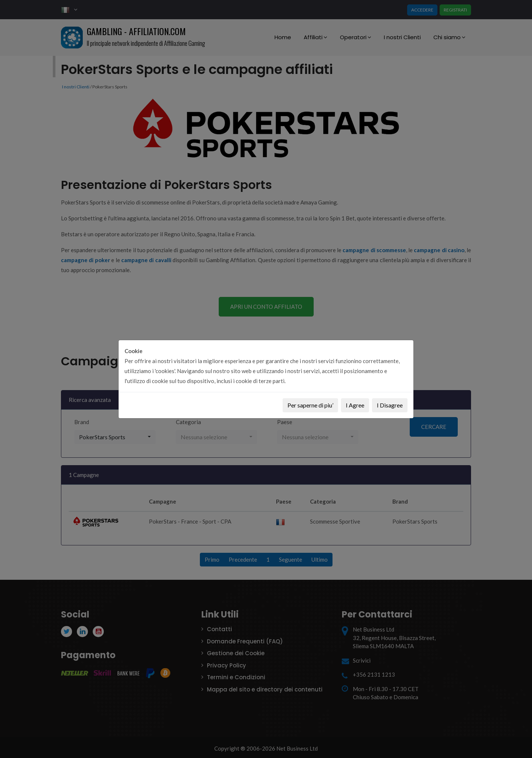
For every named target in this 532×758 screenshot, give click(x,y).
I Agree (355, 405)
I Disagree (390, 405)
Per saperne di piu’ (310, 405)
